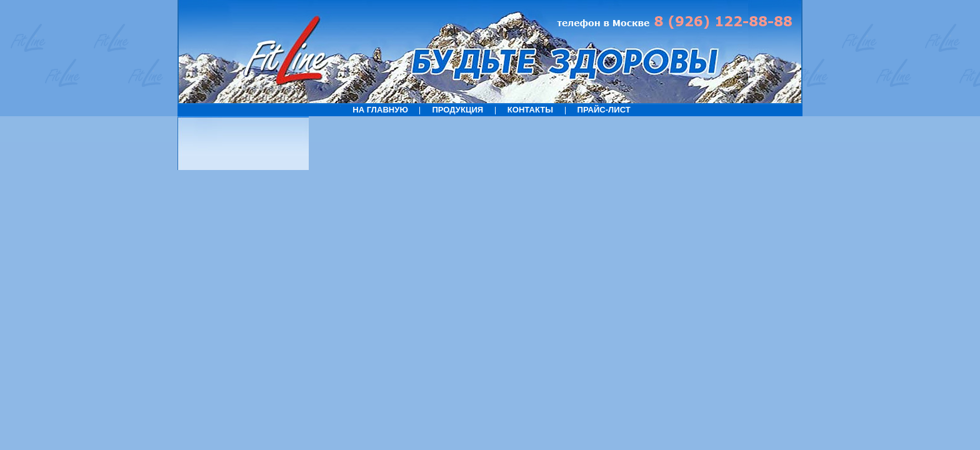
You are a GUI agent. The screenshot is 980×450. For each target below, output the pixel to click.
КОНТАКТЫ (530, 110)
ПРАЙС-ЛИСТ (604, 110)
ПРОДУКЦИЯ (457, 110)
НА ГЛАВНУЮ (380, 110)
